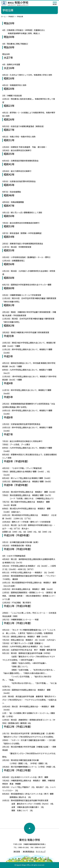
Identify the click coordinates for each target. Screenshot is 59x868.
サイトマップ (41, 851)
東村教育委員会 (28, 851)
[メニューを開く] (55, 3)
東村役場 (17, 851)
